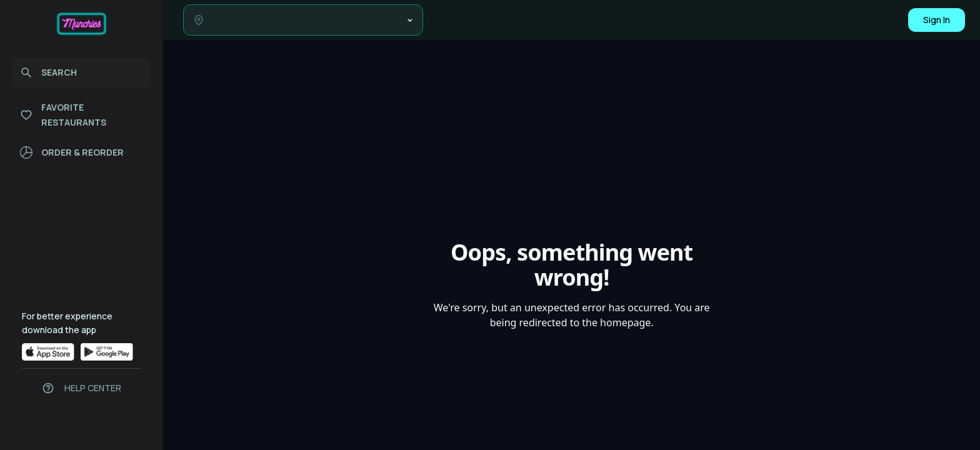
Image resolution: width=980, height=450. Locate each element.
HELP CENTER (93, 388)
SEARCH (48, 72)
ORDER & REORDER (72, 152)
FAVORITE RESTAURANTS (63, 115)
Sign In (937, 20)
